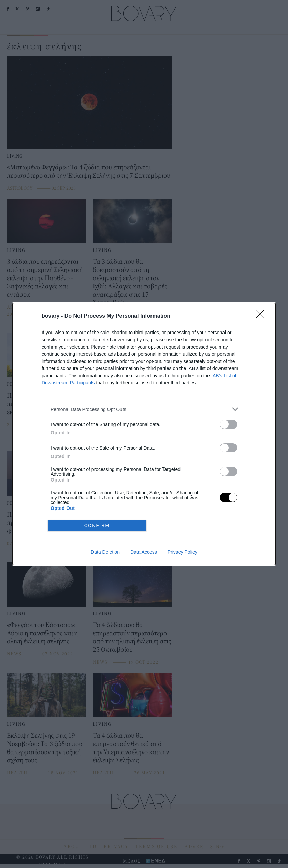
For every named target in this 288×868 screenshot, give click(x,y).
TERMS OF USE (156, 846)
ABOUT (73, 846)
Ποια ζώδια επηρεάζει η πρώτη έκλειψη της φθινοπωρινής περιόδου (40, 522)
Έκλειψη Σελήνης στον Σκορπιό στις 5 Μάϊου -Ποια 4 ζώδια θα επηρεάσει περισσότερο (132, 526)
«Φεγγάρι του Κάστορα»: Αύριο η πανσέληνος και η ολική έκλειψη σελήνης (42, 633)
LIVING (15, 156)
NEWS (14, 654)
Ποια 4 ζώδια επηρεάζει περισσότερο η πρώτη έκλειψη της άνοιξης (39, 403)
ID (93, 846)
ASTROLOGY (20, 188)
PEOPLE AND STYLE (31, 384)
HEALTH (17, 773)
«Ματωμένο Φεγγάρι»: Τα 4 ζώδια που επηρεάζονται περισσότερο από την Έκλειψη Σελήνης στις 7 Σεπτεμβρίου (89, 171)
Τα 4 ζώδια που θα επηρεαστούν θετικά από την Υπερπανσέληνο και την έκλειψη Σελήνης (131, 748)
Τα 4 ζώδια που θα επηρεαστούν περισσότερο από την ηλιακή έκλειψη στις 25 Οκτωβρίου (132, 637)
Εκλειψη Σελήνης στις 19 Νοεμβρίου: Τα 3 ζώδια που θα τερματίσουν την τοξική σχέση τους (45, 748)
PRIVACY (116, 846)
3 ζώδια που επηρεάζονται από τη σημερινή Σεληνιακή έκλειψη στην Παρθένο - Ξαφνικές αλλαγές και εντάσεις (45, 278)
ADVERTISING (205, 846)
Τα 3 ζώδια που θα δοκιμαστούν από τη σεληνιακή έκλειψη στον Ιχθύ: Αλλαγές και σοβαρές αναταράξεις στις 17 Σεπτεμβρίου (130, 282)
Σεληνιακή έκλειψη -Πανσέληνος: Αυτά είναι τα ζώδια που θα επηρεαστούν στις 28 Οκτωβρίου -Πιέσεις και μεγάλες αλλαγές (131, 412)
